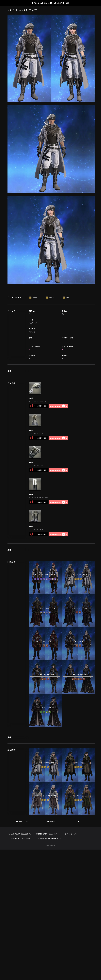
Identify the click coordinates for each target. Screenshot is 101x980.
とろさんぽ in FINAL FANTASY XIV (49, 969)
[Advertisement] (51, 300)
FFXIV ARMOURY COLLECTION (51, 3)
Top (80, 924)
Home (51, 924)
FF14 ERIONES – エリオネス (47, 964)
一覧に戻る (22, 924)
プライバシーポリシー (73, 964)
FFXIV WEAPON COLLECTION (19, 969)
